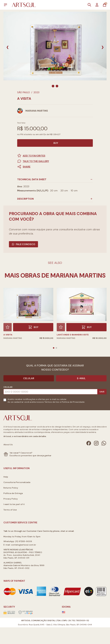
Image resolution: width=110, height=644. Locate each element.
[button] (55, 167)
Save (102, 392)
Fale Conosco (23, 244)
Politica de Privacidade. (73, 402)
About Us (8, 445)
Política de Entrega (13, 493)
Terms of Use (10, 510)
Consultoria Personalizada (17, 482)
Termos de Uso (52, 402)
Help (6, 477)
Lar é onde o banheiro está (73, 335)
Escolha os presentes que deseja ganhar (31, 456)
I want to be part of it (14, 504)
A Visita (8, 335)
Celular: (8, 387)
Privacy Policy (11, 499)
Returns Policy (11, 488)
